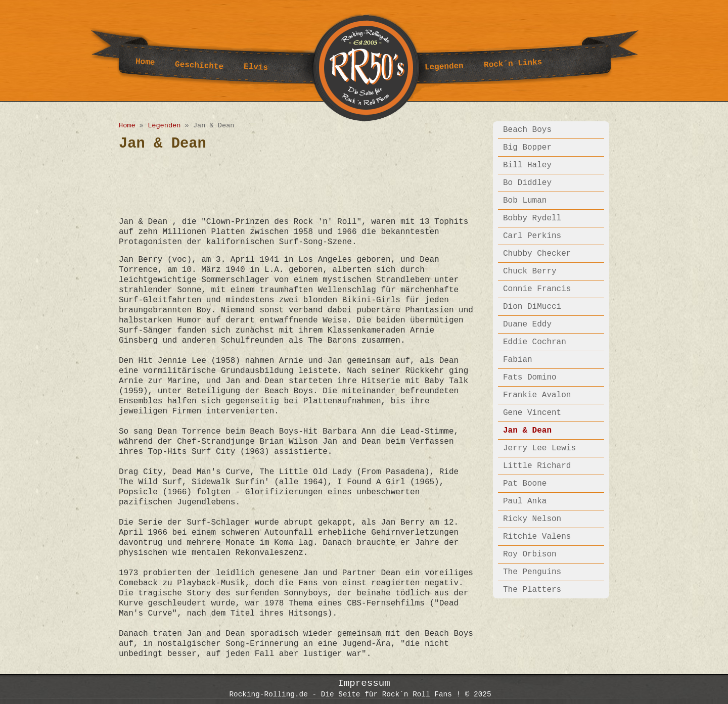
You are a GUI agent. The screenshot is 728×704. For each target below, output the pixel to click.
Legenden (444, 67)
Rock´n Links (513, 64)
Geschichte (199, 66)
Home (145, 62)
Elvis (256, 67)
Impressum (364, 682)
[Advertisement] (303, 183)
